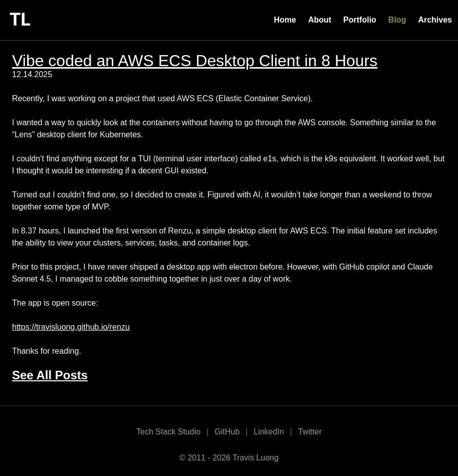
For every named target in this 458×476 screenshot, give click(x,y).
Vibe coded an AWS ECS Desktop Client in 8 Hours (195, 61)
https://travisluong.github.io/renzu (71, 327)
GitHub (227, 432)
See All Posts (50, 375)
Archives (435, 20)
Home (285, 20)
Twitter (310, 432)
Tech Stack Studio (168, 432)
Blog (397, 20)
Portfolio (360, 20)
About (320, 20)
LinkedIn (269, 432)
